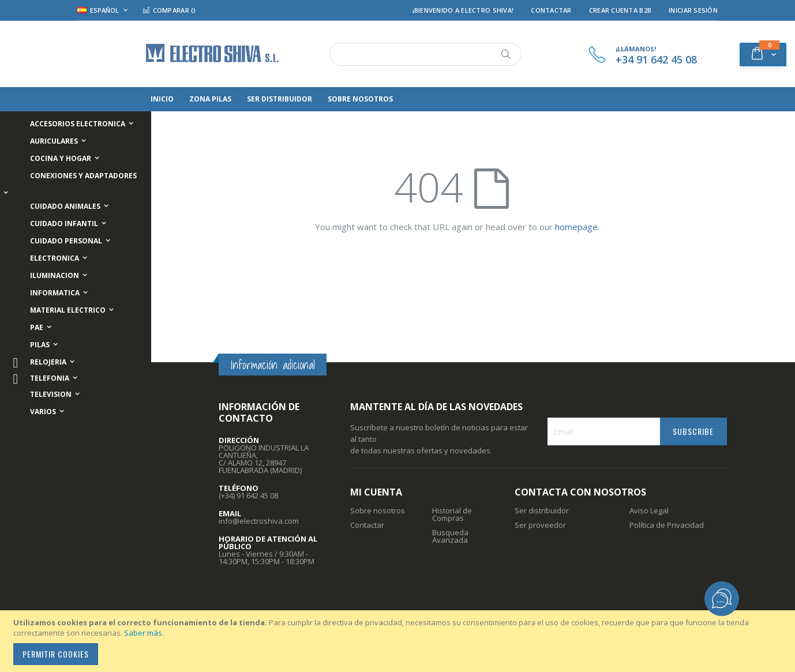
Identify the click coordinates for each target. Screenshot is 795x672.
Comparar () (169, 10)
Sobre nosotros (378, 510)
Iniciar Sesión (693, 10)
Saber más (143, 633)
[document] (399, 641)
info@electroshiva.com (259, 521)
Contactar (551, 10)
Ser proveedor (540, 525)
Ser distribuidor (542, 510)
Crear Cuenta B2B (620, 10)
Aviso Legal (649, 510)
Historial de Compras (452, 514)
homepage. (577, 227)
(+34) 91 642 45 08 (248, 495)
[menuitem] (185, 99)
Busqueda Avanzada (450, 536)
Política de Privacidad (667, 525)
